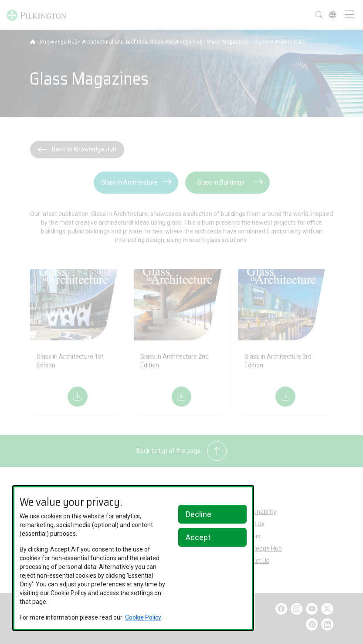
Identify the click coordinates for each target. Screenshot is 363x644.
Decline (198, 514)
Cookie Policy (143, 617)
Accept (198, 537)
